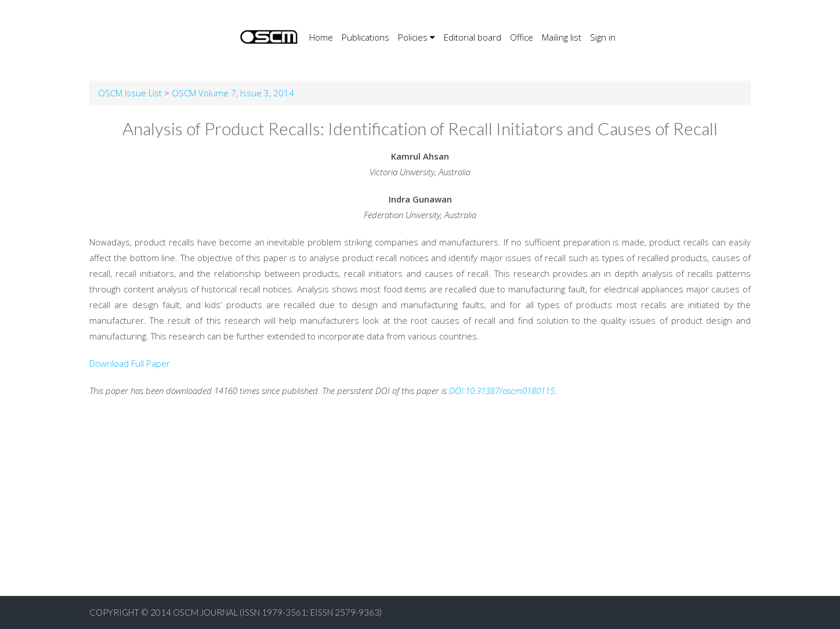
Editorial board (472, 37)
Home (321, 36)
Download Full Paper (130, 363)
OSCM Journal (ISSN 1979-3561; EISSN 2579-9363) (277, 612)
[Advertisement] (348, 515)
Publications (365, 37)
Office (522, 37)
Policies (417, 37)
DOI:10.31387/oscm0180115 (502, 391)
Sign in (603, 37)
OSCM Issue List (130, 93)
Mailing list (562, 37)
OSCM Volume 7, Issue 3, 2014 (233, 93)
